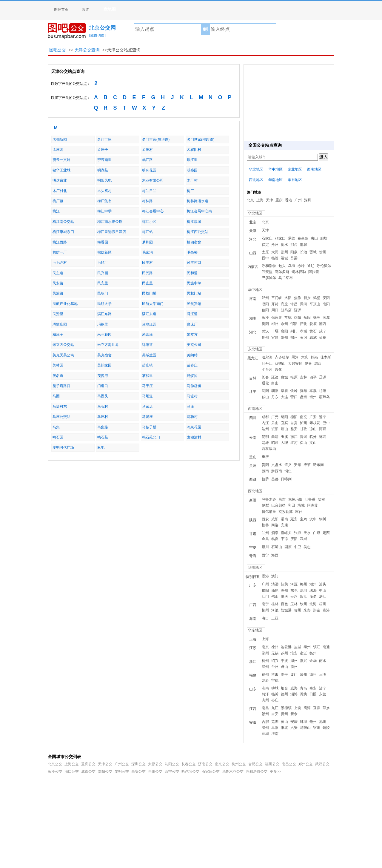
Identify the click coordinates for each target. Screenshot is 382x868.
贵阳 (265, 465)
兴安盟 (267, 272)
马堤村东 (60, 407)
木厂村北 (60, 191)
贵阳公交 (105, 772)
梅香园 (103, 242)
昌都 (275, 479)
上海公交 (72, 764)
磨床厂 (192, 324)
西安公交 (138, 772)
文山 (313, 443)
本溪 (313, 391)
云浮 (294, 596)
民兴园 (103, 273)
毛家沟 (147, 252)
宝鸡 (304, 519)
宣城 (265, 734)
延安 (294, 519)
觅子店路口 (61, 386)
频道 (85, 10)
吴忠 (307, 547)
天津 (269, 200)
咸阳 (275, 519)
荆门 (294, 331)
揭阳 (265, 591)
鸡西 (318, 364)
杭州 (265, 661)
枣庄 (275, 700)
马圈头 (103, 396)
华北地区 (256, 169)
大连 (284, 397)
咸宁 (323, 331)
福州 (265, 674)
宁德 (275, 680)
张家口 (280, 238)
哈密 (321, 499)
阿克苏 (312, 505)
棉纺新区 (104, 252)
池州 (323, 722)
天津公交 (105, 764)
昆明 (265, 437)
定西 (326, 533)
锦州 (313, 397)
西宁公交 (172, 772)
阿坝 (323, 429)
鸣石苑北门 (151, 437)
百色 (284, 604)
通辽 (311, 266)
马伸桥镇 (194, 386)
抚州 (284, 714)
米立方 (192, 335)
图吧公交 (58, 50)
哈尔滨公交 (190, 772)
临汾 (275, 258)
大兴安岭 (295, 364)
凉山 (313, 429)
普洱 (304, 437)
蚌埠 (304, 722)
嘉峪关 (286, 533)
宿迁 (304, 653)
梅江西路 (60, 242)
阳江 (304, 596)
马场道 (147, 396)
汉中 (313, 519)
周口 (275, 310)
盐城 (298, 647)
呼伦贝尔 (324, 266)
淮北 (284, 728)
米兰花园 (104, 335)
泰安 (313, 688)
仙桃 (323, 338)
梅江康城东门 (63, 232)
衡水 (284, 245)
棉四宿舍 (194, 242)
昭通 (275, 443)
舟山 (284, 667)
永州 (284, 324)
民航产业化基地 (65, 304)
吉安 (275, 714)
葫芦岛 (324, 397)
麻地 (101, 447)
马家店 (147, 407)
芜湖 (275, 722)
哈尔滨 (267, 357)
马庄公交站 (61, 417)
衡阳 (265, 324)
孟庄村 (147, 150)
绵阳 (284, 417)
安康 (284, 525)
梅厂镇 (58, 201)
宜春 (317, 708)
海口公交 (72, 772)
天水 (307, 533)
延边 (275, 377)
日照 (313, 694)
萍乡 (326, 708)
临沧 (313, 437)
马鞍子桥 (149, 427)
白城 (284, 377)
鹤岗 (314, 357)
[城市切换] (97, 36)
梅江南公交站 (63, 222)
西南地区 (314, 169)
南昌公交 (289, 764)
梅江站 (147, 232)
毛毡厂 (103, 263)
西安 (265, 519)
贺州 (298, 610)
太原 (265, 252)
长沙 (265, 318)
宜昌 (275, 338)
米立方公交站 (63, 345)
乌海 (292, 266)
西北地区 (256, 180)
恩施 (313, 338)
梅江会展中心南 (199, 211)
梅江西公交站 (198, 232)
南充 (304, 417)
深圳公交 (138, 764)
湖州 (294, 661)
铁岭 (294, 391)
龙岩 (265, 680)
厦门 (294, 674)
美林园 (58, 365)
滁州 (265, 728)
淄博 (294, 694)
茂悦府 (103, 376)
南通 (326, 647)
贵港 (326, 610)
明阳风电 (104, 180)
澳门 (275, 576)
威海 (294, 688)
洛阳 (288, 298)
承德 (292, 238)
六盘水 (277, 465)
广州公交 (122, 764)
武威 (304, 539)
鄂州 (294, 338)
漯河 (304, 304)
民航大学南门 (153, 304)
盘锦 (304, 397)
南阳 (326, 304)
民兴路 (147, 273)
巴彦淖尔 (269, 278)
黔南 (265, 471)
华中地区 (275, 169)
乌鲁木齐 (269, 499)
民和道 (192, 273)
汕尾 (275, 591)
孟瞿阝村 (194, 150)
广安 (313, 417)
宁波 (284, 661)
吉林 (304, 377)
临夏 (275, 539)
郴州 (275, 324)
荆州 (265, 338)
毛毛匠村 (60, 263)
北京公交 (55, 764)
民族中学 (194, 283)
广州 (298, 200)
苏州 (284, 653)
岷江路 (147, 160)
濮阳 (265, 304)
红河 (294, 443)
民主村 (147, 263)
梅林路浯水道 (198, 201)
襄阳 (284, 331)
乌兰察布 (286, 278)
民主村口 (194, 263)
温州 (265, 667)
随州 (284, 338)
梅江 (56, 211)
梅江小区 (149, 222)
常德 (288, 318)
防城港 (286, 610)
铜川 (323, 519)
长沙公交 (55, 772)
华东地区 (295, 180)
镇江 (317, 647)
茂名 (313, 596)
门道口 (103, 386)
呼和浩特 (269, 266)
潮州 (313, 584)
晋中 (265, 258)
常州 (265, 653)
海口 (265, 618)
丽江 (294, 437)
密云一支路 (61, 160)
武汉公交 (322, 764)
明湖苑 (103, 170)
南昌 (265, 708)
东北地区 (295, 169)
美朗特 (192, 355)
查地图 (110, 9)
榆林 (265, 525)
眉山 (284, 429)
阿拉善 (314, 272)
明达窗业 (60, 180)
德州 (284, 694)
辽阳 (323, 391)
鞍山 (265, 397)
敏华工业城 (61, 170)
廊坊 (324, 238)
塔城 (301, 505)
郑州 (265, 298)
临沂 (275, 694)
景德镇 (286, 708)
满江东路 (104, 314)
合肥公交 (255, 764)
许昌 (294, 304)
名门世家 (104, 139)
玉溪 (284, 437)
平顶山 (315, 304)
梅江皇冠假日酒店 (112, 232)
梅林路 (147, 201)
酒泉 (275, 533)
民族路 (58, 293)
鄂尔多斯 (282, 272)
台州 (275, 667)
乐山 (275, 423)
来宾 (307, 610)
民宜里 (147, 283)
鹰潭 (307, 708)
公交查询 (291, 29)
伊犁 (265, 505)
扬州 (313, 653)
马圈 (56, 396)
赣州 (265, 714)
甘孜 (304, 429)
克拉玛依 (295, 499)
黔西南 (277, 471)
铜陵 (326, 728)
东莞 (294, 591)
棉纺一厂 (60, 252)
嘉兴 (304, 661)
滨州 (265, 700)
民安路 (58, 283)
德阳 (294, 417)
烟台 (284, 688)
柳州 (265, 610)
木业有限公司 (153, 180)
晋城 (313, 252)
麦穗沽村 (194, 437)
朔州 (284, 252)
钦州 (304, 604)
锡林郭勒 (299, 272)
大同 (275, 252)
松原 (294, 377)
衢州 (294, 667)
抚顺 (304, 391)
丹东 (275, 397)
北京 (250, 200)
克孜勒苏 (286, 512)
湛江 (323, 596)
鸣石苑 (103, 437)
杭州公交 (239, 764)
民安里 (103, 283)
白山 (275, 383)
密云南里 (104, 160)
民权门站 (194, 293)
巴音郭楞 (278, 505)
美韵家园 (104, 365)
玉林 (294, 604)
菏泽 (265, 694)
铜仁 (288, 471)
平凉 (284, 539)
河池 (275, 610)
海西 (275, 555)
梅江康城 (194, 222)
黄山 (284, 722)
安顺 (298, 465)
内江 (265, 423)
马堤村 (192, 396)
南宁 (265, 604)
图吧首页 (61, 10)
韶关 (284, 584)
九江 (275, 708)
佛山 (275, 596)
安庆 (294, 722)
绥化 (278, 369)
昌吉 (282, 499)
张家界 (277, 318)
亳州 (313, 722)
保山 (304, 443)
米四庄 (147, 335)
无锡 (275, 653)
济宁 (323, 688)
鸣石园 (58, 437)
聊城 (275, 688)
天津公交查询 (87, 50)
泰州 (307, 647)
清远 (275, 584)
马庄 (190, 407)
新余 (294, 714)
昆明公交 (122, 772)
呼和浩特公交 (257, 772)
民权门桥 (149, 293)
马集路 (103, 427)
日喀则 (286, 479)
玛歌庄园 (60, 324)
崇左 (317, 610)
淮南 (275, 734)
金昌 (265, 539)
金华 (313, 661)
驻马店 (286, 310)
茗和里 (147, 376)
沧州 (275, 245)
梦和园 (147, 242)
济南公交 (205, 764)
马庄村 (103, 417)
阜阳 (275, 728)
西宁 (265, 555)
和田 (292, 505)
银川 (265, 547)
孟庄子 (103, 150)
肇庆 (284, 596)
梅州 (304, 584)
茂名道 (58, 376)
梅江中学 (104, 211)
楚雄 (265, 443)
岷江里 (192, 160)
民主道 (58, 273)
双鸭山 (280, 364)
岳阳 (307, 318)
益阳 (298, 318)
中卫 (298, 547)
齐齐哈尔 (282, 357)
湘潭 (326, 318)
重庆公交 (88, 764)
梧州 (323, 604)
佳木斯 (326, 357)
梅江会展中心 (153, 211)
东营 (323, 694)
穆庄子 (58, 335)
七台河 (267, 369)
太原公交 (155, 764)
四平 (313, 377)
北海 (313, 604)
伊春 (308, 364)
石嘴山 (277, 547)
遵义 (288, 465)
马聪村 (192, 417)
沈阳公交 (172, 764)
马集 (56, 427)
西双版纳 (269, 449)
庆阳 (294, 539)
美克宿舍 (104, 355)
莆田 (275, 674)
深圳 (308, 200)
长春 (265, 377)
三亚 (275, 618)
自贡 (294, 423)
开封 (275, 304)
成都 (265, 417)
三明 (323, 674)
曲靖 (275, 437)
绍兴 (275, 661)
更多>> (275, 772)
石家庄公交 (211, 772)
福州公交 (272, 764)
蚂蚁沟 (192, 376)
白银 (317, 533)
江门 (265, 596)
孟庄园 (58, 150)
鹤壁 (317, 298)
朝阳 (275, 391)
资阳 (275, 429)
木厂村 (192, 180)
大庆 (305, 357)
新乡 (307, 298)
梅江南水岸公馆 (110, 222)
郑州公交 (306, 764)
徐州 (275, 647)
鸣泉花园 (194, 427)
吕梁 (294, 258)
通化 (265, 383)
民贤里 (58, 314)
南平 (284, 674)
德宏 (323, 437)
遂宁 (323, 417)
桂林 (275, 604)
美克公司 (194, 345)
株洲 (317, 318)
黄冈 (304, 338)
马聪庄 (147, 417)
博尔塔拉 (269, 512)
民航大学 (104, 304)
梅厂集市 (104, 201)
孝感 (304, 331)
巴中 (326, 423)
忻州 (323, 252)
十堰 (275, 331)
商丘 (284, 304)
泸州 (304, 423)
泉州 (304, 674)
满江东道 (149, 314)
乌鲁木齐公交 (233, 772)
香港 (289, 200)
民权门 (103, 293)
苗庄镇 (147, 365)
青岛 (304, 688)
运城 (284, 258)
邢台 (294, 245)
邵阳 (294, 324)
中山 (323, 591)
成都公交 (88, 772)
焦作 (298, 298)
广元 (275, 417)
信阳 (265, 310)
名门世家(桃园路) (201, 139)
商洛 (275, 525)
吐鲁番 (310, 499)
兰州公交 (155, 772)
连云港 (286, 647)
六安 (294, 728)
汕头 (323, 584)
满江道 (192, 314)
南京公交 (222, 764)
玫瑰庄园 (149, 324)
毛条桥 (192, 252)
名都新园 (60, 139)
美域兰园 (149, 355)
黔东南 (318, 465)
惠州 (284, 591)
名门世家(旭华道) (156, 139)
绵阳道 (147, 345)
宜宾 (284, 423)
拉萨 (265, 479)
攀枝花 (315, 423)
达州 (265, 429)
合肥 (265, 722)
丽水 (323, 661)
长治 (304, 252)
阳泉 (294, 252)
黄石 (313, 331)
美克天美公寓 (63, 355)
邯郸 (304, 245)
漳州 (313, 674)
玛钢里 (103, 324)
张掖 (298, 533)
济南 (265, 688)
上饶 (298, 708)
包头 (282, 266)
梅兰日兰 (149, 191)
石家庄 (267, 238)
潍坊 (304, 694)
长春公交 (189, 764)
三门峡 (277, 298)
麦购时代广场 (63, 447)
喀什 (299, 512)
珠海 (313, 591)
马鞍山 (305, 728)
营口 (294, 397)
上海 (260, 200)
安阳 (326, 298)
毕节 (307, 465)
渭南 (284, 519)
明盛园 (192, 170)
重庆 (279, 200)
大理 (284, 443)
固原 (288, 547)
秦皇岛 (303, 238)
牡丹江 (267, 364)
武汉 (265, 331)
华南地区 (275, 180)
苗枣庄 (192, 365)
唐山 (314, 238)
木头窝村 (104, 191)
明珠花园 (149, 170)
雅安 (294, 429)
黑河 (295, 357)
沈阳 (265, 391)
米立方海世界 (108, 345)
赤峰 (301, 266)
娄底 (313, 324)
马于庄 (147, 386)
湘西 (323, 324)
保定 (265, 245)
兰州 (265, 533)
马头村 (103, 407)
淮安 (294, 653)
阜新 (284, 391)
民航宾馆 (194, 304)
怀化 (304, 324)
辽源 (323, 377)
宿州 (317, 728)
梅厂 (190, 191)
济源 (298, 310)
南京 (265, 647)
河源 (294, 584)
